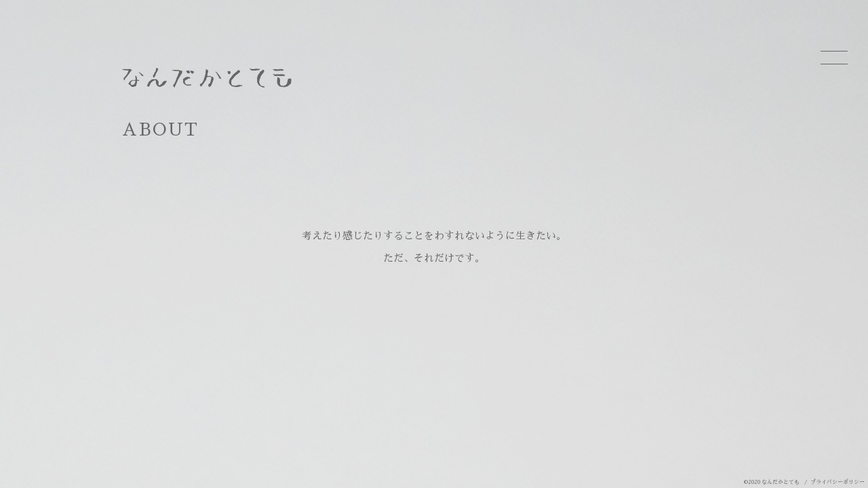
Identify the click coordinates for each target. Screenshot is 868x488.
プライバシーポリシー (837, 482)
